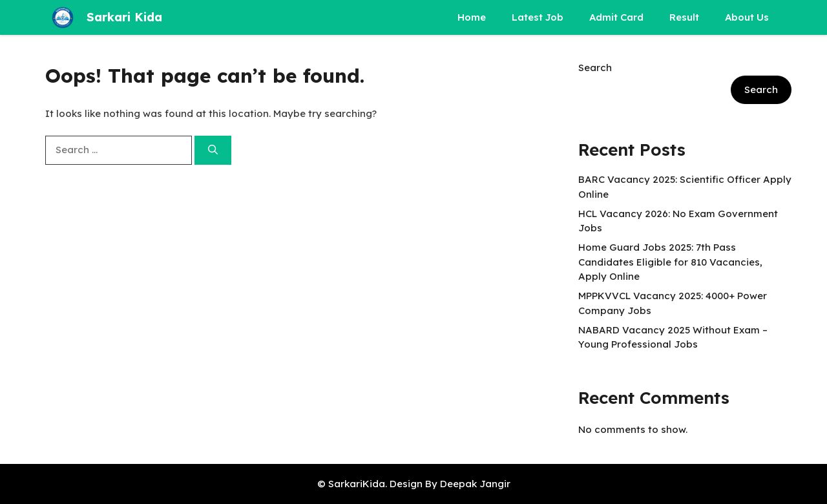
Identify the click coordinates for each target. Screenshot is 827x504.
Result (684, 17)
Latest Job (538, 17)
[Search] (213, 150)
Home (472, 17)
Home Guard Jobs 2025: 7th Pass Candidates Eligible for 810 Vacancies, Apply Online (670, 262)
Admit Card (616, 17)
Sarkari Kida (124, 17)
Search (595, 68)
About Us (747, 17)
